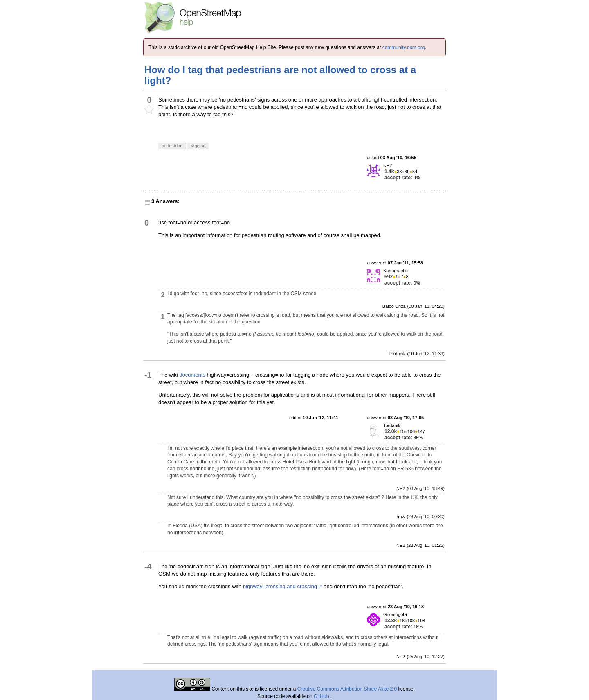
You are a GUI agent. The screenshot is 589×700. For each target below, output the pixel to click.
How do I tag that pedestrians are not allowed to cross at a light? (280, 75)
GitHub (322, 696)
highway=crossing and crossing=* (283, 586)
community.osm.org (404, 47)
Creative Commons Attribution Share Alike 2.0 (347, 689)
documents (192, 375)
